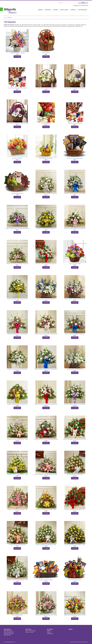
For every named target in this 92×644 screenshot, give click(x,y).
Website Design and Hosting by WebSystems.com (79, 642)
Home (5, 17)
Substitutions (50, 634)
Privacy (49, 632)
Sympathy (73, 10)
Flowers (55, 10)
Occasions (48, 10)
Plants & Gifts (64, 10)
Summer (40, 10)
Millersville (14, 11)
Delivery (49, 631)
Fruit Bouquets (83, 10)
